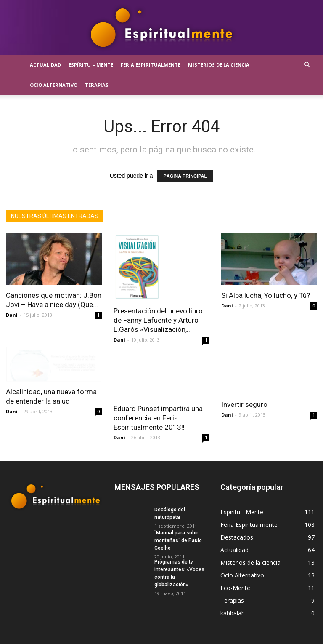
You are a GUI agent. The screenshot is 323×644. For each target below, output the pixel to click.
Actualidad (45, 65)
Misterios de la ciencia (219, 65)
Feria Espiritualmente (151, 65)
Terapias (97, 85)
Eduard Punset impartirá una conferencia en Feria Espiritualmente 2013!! (158, 414)
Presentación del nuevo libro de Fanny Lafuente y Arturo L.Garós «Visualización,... (158, 320)
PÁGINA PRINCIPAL (185, 176)
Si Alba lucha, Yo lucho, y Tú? (266, 295)
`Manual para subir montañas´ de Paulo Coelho (178, 536)
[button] (307, 65)
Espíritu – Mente (91, 65)
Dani (12, 315)
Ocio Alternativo (54, 85)
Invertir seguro (244, 404)
